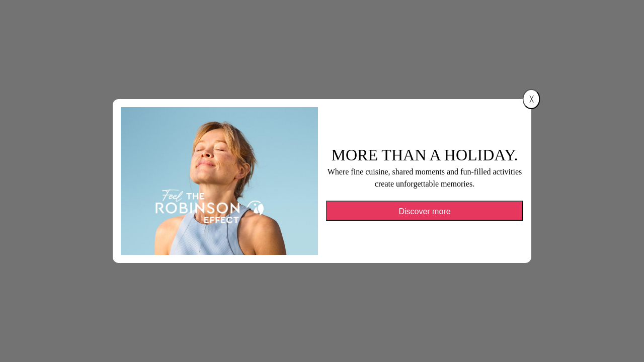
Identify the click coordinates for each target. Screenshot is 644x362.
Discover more (424, 211)
